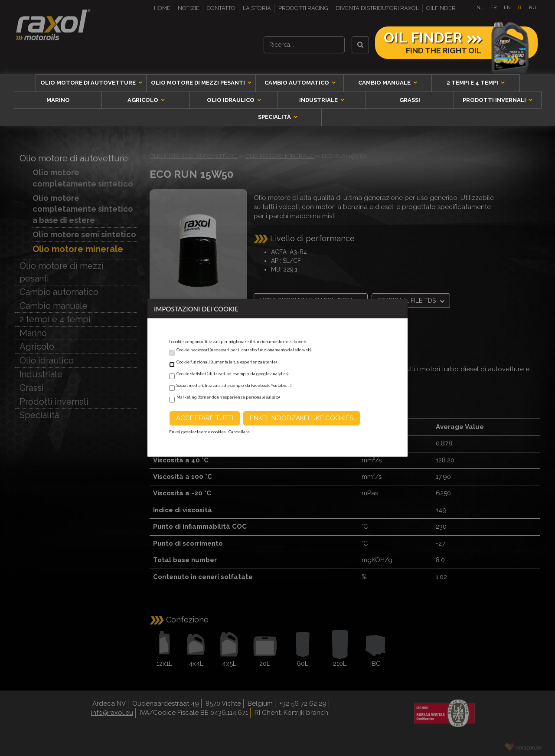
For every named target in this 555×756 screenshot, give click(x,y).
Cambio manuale (385, 83)
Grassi (410, 100)
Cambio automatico (297, 83)
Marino (58, 100)
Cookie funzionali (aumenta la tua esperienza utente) (227, 362)
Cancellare (239, 432)
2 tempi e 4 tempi (473, 83)
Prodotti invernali (495, 100)
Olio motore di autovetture (89, 83)
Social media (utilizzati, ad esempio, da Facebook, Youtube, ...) (234, 386)
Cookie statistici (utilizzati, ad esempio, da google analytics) (232, 374)
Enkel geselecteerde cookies (197, 432)
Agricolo (144, 100)
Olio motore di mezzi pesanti (199, 83)
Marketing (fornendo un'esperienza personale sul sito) (228, 397)
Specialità (275, 117)
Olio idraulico (231, 100)
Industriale (319, 100)
